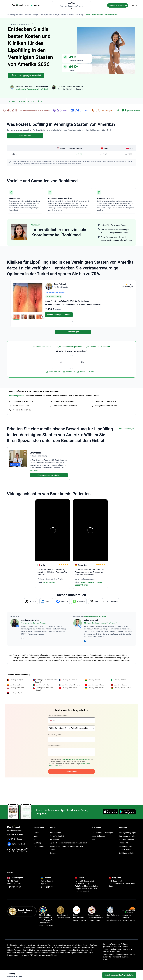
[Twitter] (22, 850)
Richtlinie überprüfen (126, 839)
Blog (35, 839)
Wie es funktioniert (57, 836)
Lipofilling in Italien (120, 680)
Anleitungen (38, 843)
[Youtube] (18, 850)
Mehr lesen (34, 470)
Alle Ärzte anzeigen (127, 429)
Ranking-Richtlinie (125, 846)
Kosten (22, 101)
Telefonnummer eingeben (58, 715)
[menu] (6, 5)
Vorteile (12, 101)
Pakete (31, 101)
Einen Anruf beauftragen (118, 5)
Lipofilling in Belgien (16, 680)
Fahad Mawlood (91, 620)
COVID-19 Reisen (125, 850)
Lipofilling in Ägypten (17, 693)
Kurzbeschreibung (55, 746)
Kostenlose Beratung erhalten (49, 475)
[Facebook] (9, 850)
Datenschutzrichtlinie (82, 760)
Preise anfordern (25, 136)
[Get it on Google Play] (127, 812)
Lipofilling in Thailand (17, 688)
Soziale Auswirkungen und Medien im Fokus (66, 846)
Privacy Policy (84, 764)
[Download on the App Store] (110, 812)
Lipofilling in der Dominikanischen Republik (46, 681)
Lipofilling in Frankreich (69, 680)
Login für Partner (98, 836)
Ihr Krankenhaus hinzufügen (103, 833)
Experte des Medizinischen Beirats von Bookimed (68, 843)
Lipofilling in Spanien (121, 685)
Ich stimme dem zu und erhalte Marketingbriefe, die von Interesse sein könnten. (72, 760)
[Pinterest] (26, 850)
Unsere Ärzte (54, 839)
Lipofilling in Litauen (16, 685)
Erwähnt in (15, 834)
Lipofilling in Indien (94, 680)
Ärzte (40, 101)
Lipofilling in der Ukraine (96, 688)
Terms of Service (53, 766)
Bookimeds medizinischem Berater (95, 616)
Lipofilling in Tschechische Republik (44, 689)
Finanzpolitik (123, 843)
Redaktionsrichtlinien (127, 853)
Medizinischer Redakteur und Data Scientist (32, 89)
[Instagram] (14, 850)
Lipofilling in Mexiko (42, 685)
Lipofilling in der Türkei (69, 688)
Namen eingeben (54, 735)
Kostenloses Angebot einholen (59, 315)
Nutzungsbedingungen (68, 760)
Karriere (53, 850)
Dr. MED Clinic (49, 582)
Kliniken (36, 833)
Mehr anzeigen (73, 332)
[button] (52, 720)
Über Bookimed (55, 833)
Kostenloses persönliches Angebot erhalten (119, 975)
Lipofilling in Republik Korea (71, 685)
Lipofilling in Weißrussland (122, 688)
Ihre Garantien (39, 846)
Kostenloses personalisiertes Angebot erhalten (26, 76)
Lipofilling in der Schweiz (96, 685)
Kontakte (53, 853)
